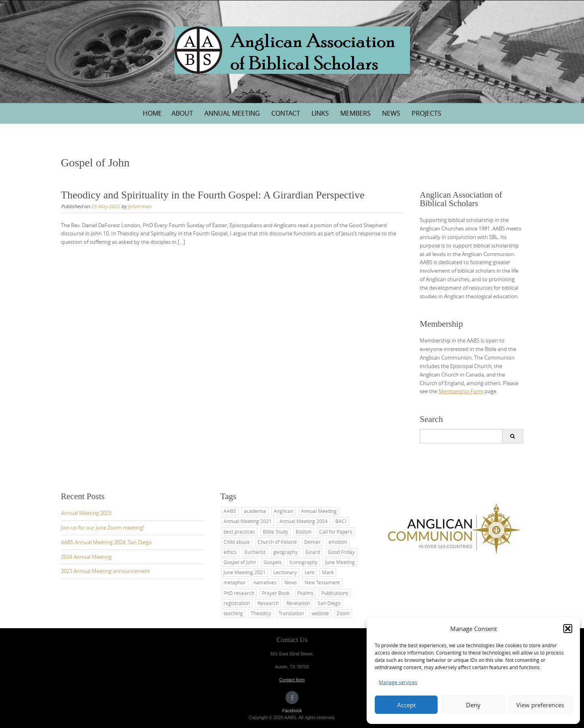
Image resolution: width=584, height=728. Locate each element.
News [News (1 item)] (291, 582)
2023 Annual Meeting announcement (105, 571)
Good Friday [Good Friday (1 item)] (341, 552)
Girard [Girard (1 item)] (313, 552)
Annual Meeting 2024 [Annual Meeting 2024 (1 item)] (304, 521)
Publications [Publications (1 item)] (335, 593)
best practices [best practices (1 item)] (239, 532)
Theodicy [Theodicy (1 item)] (261, 613)
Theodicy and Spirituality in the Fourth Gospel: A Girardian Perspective (213, 195)
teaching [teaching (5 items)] (233, 613)
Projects (426, 113)
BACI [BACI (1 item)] (341, 521)
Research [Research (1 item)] (268, 603)
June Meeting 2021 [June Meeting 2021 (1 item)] (245, 572)
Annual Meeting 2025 (86, 513)
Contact (286, 113)
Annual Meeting (232, 113)
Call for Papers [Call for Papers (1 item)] (336, 532)
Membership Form (461, 391)
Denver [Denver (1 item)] (312, 542)
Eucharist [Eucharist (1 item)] (255, 552)
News (391, 113)
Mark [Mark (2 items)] (328, 572)
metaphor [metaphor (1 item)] (235, 582)
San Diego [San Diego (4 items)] (329, 603)
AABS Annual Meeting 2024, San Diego (106, 542)
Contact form (292, 680)
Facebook (292, 711)
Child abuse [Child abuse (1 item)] (237, 542)
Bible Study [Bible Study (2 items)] (275, 532)
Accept (406, 705)
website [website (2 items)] (320, 613)
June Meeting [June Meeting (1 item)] (340, 562)
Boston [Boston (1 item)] (304, 532)
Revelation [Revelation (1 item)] (298, 603)
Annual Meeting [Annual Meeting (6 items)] (319, 511)
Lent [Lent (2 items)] (309, 572)
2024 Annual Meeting (86, 557)
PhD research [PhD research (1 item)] (239, 593)
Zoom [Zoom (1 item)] (343, 613)
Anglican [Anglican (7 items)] (283, 511)
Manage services (398, 682)
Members (355, 113)
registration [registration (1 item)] (237, 603)
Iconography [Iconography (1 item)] (304, 562)
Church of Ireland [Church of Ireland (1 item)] (277, 542)
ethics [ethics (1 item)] (230, 552)
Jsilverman (140, 206)
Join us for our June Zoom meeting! (102, 528)
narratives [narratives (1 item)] (265, 582)
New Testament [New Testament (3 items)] (322, 582)
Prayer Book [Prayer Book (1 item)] (276, 593)
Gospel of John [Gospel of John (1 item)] (240, 562)
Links (320, 113)
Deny (473, 705)
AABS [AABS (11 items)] (230, 511)
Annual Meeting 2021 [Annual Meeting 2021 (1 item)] (248, 521)
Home (152, 113)
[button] (568, 629)
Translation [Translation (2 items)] (291, 613)
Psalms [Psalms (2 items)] (305, 593)
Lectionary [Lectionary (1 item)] (285, 572)
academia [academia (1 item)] (255, 511)
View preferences (540, 705)
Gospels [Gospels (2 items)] (273, 562)
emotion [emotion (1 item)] (338, 542)
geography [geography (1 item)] (286, 552)
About (182, 113)
